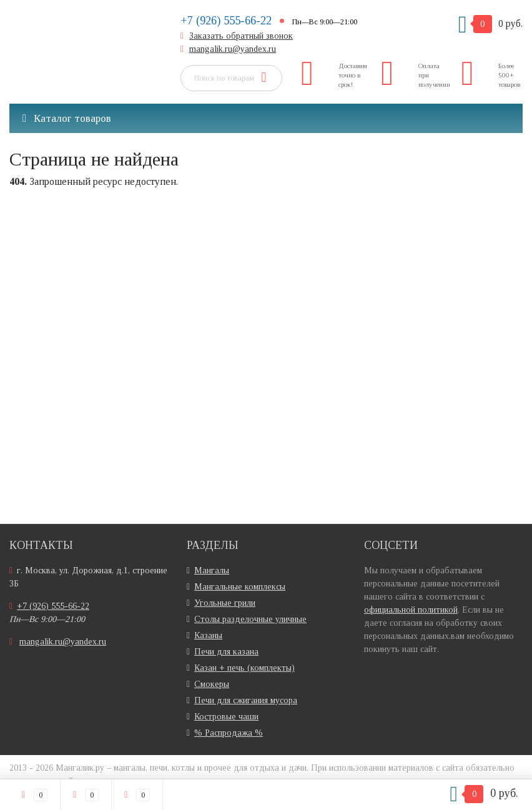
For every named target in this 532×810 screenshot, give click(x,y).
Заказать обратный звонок (241, 36)
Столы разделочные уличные (250, 619)
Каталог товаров (67, 118)
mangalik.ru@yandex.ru (233, 49)
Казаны (208, 635)
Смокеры (212, 684)
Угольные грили (225, 603)
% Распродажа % (229, 733)
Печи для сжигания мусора (246, 700)
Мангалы (212, 570)
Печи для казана (226, 652)
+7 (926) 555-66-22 (226, 21)
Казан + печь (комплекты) (244, 668)
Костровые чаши (226, 717)
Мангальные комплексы (240, 587)
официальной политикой (411, 610)
